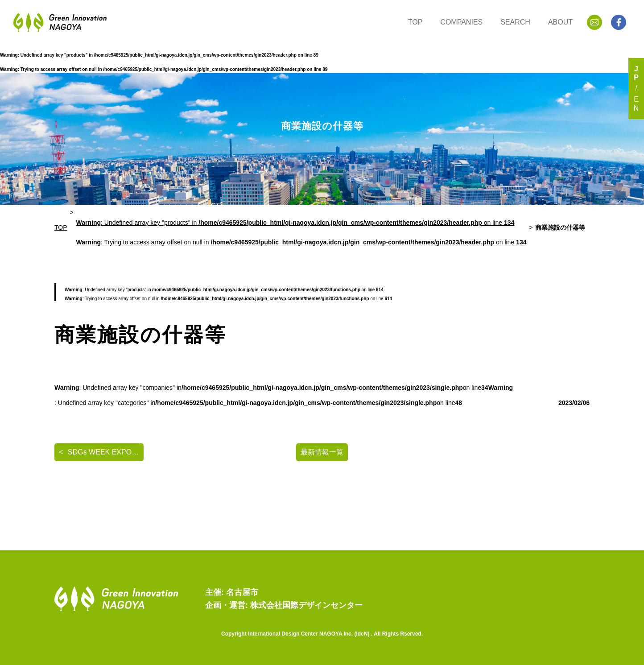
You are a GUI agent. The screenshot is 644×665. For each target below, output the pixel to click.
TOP (415, 22)
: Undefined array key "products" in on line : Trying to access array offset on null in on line (301, 233)
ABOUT (560, 22)
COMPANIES (461, 22)
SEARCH (515, 22)
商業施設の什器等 (560, 227)
